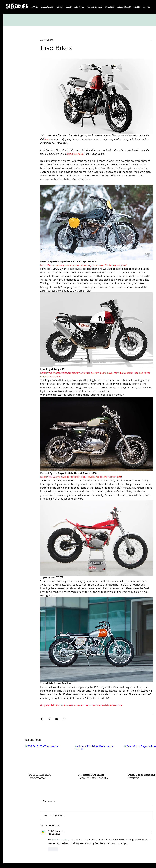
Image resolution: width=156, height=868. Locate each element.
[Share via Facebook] (42, 719)
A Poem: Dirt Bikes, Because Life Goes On (93, 777)
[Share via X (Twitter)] (49, 719)
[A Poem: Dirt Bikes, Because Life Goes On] (97, 757)
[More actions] (151, 40)
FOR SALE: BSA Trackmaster (40, 777)
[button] (47, 8)
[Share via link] (64, 719)
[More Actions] (151, 832)
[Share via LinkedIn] (57, 719)
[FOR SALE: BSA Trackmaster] (47, 757)
